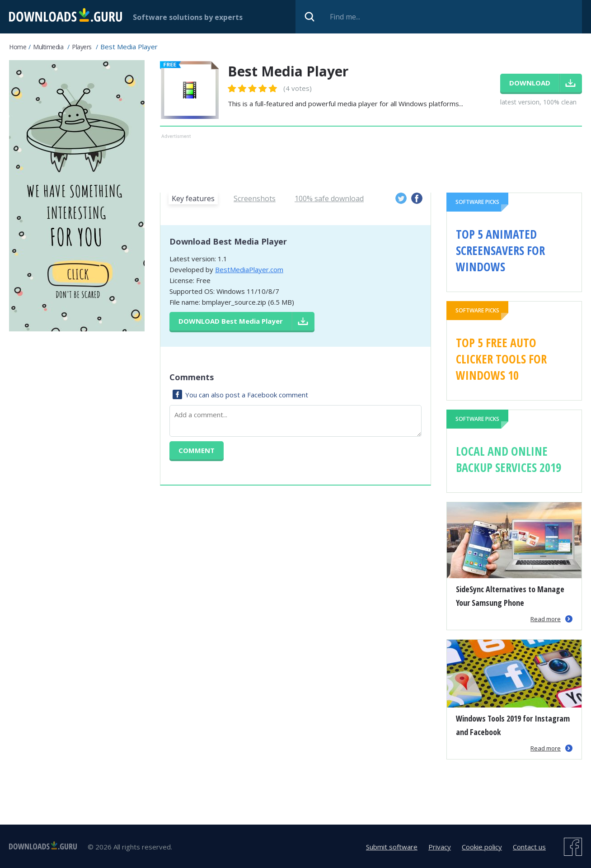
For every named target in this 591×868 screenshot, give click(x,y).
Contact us (529, 847)
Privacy (440, 847)
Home (18, 47)
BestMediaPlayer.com (249, 269)
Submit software (392, 847)
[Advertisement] (371, 161)
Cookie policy (482, 847)
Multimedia (48, 47)
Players (82, 47)
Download (231, 321)
